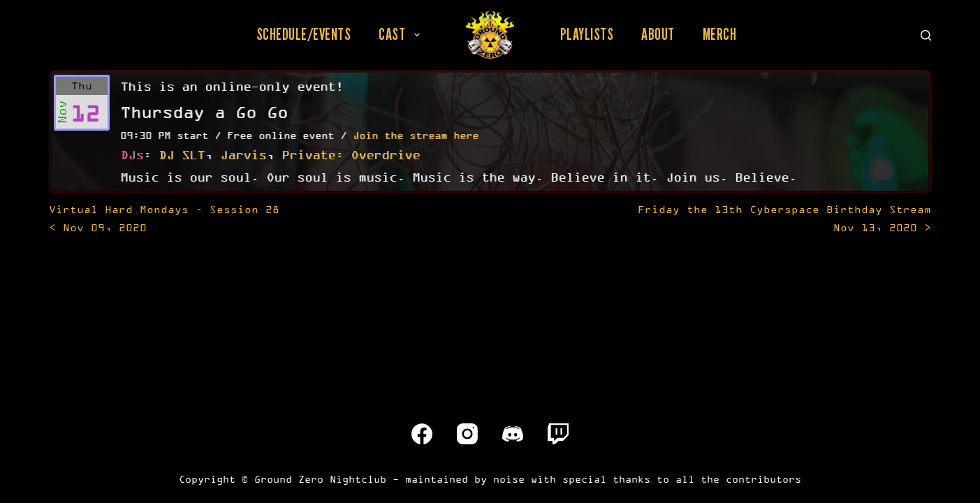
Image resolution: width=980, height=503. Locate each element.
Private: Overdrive (351, 154)
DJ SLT (182, 154)
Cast (402, 34)
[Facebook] (422, 434)
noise (509, 479)
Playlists (587, 34)
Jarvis (243, 154)
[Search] (926, 35)
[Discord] (513, 434)
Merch (720, 34)
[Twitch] (558, 434)
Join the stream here (416, 135)
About (658, 34)
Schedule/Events (304, 34)
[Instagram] (467, 434)
